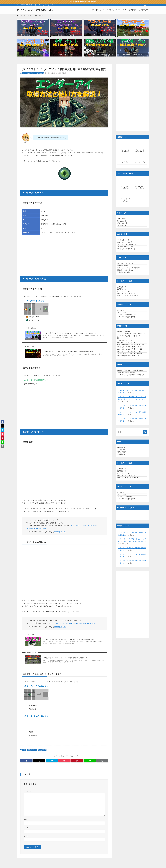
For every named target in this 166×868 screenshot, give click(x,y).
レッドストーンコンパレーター (130, 336)
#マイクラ (74, 526)
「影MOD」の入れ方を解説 (129, 457)
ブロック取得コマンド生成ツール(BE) (132, 434)
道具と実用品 (40, 73)
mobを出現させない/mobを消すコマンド (132, 411)
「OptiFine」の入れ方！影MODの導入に (132, 462)
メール (26, 828)
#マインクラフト (84, 526)
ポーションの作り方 (126, 289)
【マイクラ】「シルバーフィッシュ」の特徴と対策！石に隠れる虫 (65, 658)
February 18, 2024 (60, 532)
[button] (26, 761)
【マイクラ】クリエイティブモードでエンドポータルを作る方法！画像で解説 (69, 639)
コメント (28, 791)
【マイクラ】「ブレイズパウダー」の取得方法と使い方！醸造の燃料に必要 (68, 352)
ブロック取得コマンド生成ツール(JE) (132, 429)
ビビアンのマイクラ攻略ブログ (35, 10)
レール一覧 (123, 353)
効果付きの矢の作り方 (127, 302)
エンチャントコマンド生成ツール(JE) (132, 416)
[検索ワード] (132, 522)
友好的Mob (123, 543)
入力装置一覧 (124, 319)
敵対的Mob (123, 538)
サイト (26, 836)
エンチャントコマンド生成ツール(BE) (132, 420)
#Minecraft (93, 526)
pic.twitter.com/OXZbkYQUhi (86, 623)
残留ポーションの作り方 (128, 298)
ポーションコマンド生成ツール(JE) (131, 425)
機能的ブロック (31, 73)
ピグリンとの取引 (125, 229)
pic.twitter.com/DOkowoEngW (36, 528)
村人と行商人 (124, 547)
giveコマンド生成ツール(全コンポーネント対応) (132, 395)
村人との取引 (124, 220)
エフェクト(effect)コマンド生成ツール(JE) (132, 389)
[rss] (145, 5)
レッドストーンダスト (127, 328)
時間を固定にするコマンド (128, 405)
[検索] (148, 5)
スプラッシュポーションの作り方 (131, 293)
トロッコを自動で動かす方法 (129, 362)
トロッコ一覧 (124, 358)
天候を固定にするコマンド (128, 401)
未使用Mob (123, 552)
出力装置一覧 (124, 323)
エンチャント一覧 (125, 250)
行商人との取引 (125, 224)
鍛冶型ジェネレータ (126, 383)
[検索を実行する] (145, 522)
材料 (24, 73)
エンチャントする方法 (127, 254)
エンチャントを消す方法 (128, 263)
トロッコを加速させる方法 (128, 366)
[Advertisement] (64, 253)
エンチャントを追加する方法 (129, 259)
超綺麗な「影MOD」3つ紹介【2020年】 (131, 452)
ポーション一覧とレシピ (128, 284)
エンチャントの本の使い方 (128, 267)
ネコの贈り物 (124, 233)
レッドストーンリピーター (128, 332)
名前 (25, 819)
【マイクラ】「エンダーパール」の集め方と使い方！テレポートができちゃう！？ (70, 333)
